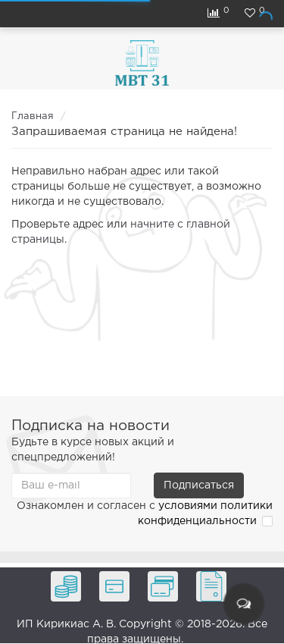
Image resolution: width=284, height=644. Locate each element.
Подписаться (199, 485)
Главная (33, 116)
